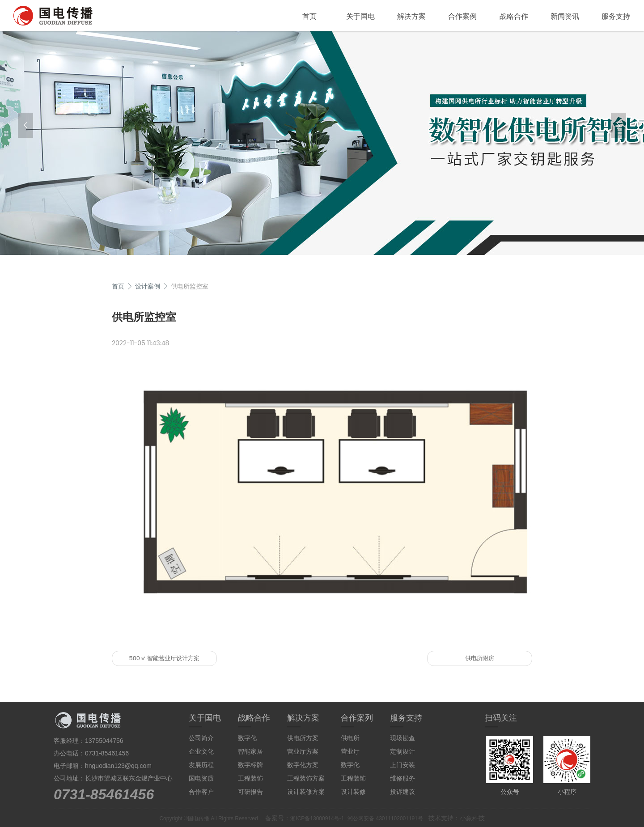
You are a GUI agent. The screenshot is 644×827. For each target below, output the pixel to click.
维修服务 (402, 778)
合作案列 (357, 718)
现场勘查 (402, 738)
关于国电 (360, 16)
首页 (309, 16)
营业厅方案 (303, 751)
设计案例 (148, 286)
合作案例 (462, 16)
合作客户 (201, 792)
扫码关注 (501, 718)
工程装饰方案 (306, 778)
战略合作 (514, 16)
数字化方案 (303, 765)
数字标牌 (250, 765)
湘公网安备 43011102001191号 (385, 819)
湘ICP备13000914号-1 (317, 819)
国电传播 (199, 819)
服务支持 (616, 16)
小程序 (567, 792)
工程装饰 (250, 778)
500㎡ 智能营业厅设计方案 (165, 658)
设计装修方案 (306, 792)
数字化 (247, 738)
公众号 (510, 792)
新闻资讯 (565, 16)
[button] (25, 125)
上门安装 (402, 765)
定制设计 (402, 751)
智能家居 (250, 751)
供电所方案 (303, 738)
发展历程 (201, 765)
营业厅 (350, 751)
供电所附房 (480, 658)
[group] (322, 143)
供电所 (350, 738)
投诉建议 (402, 792)
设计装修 (353, 792)
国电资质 (201, 778)
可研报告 (250, 792)
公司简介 (201, 738)
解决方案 (411, 16)
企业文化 (201, 751)
